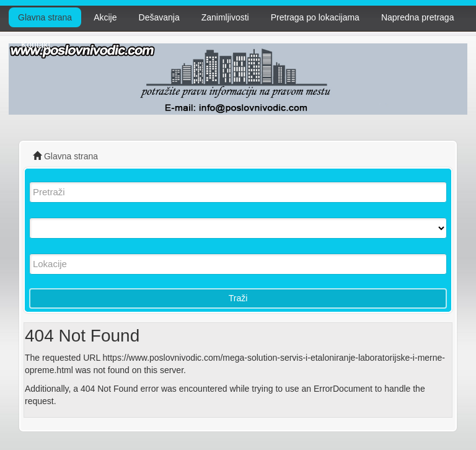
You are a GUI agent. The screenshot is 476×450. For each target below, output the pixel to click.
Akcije (105, 17)
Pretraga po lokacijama (315, 17)
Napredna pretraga (418, 17)
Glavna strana (45, 17)
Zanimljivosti (225, 17)
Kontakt (36, 45)
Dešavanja (159, 17)
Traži (238, 298)
